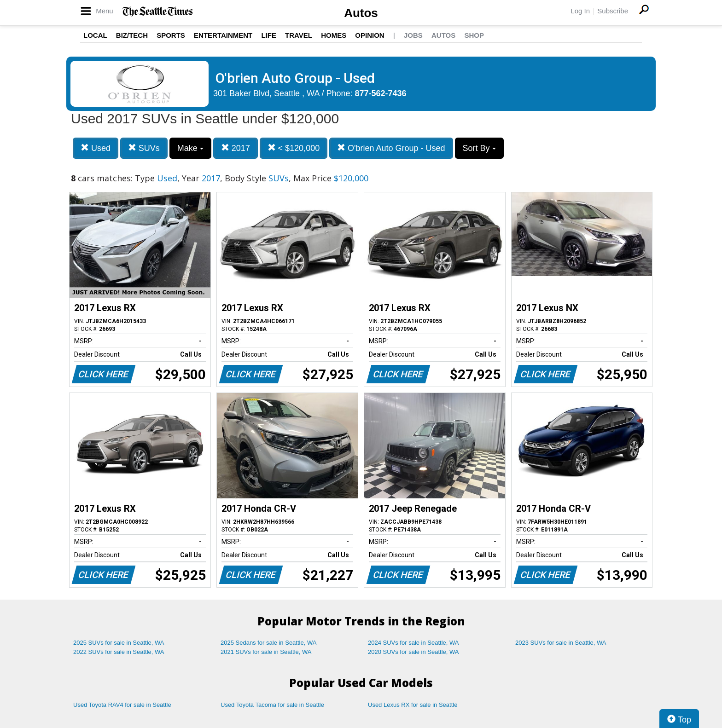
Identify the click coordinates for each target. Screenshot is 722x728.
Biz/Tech (132, 35)
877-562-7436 (381, 93)
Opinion (370, 35)
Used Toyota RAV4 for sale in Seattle (122, 705)
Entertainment (223, 35)
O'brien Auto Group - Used (391, 148)
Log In (580, 11)
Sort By (479, 148)
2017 (236, 148)
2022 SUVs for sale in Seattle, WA (119, 652)
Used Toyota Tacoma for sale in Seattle (272, 705)
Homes (334, 35)
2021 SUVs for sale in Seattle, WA (266, 652)
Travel (299, 35)
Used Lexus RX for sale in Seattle (413, 705)
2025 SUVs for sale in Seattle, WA (119, 643)
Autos (361, 13)
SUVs (144, 148)
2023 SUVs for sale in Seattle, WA (561, 643)
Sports (171, 35)
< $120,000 (294, 148)
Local (95, 35)
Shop (474, 35)
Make (190, 148)
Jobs (413, 35)
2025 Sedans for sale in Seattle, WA (268, 643)
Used (96, 148)
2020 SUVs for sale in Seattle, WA (413, 652)
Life (269, 35)
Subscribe (613, 11)
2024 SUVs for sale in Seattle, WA (413, 643)
